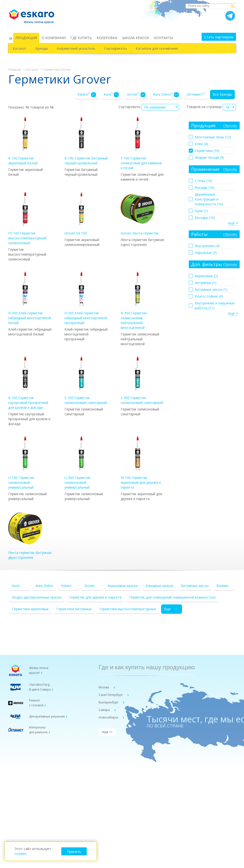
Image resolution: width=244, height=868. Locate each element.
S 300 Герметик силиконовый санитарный (142, 381)
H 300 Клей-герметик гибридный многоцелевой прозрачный (86, 298)
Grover (136, 95)
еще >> (107, 732)
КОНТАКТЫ (164, 38)
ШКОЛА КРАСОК (136, 38)
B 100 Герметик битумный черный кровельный (86, 141)
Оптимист (196, 94)
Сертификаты (115, 48)
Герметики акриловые (30, 609)
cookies (21, 854)
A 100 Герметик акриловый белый (25, 141)
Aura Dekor (166, 95)
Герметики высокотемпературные (128, 609)
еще (231, 223)
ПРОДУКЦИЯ (26, 38)
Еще (167, 609)
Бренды (42, 48)
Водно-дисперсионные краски (37, 597)
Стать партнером (219, 37)
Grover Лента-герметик (140, 214)
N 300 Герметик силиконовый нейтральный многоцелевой (138, 301)
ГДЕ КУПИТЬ (81, 38)
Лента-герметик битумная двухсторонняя (30, 536)
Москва (104, 687)
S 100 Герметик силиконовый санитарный (86, 381)
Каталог (20, 48)
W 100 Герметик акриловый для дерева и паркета (141, 463)
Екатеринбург (109, 702)
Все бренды (222, 94)
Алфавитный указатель (76, 48)
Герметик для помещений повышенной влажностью (172, 597)
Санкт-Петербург (111, 695)
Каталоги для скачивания (157, 48)
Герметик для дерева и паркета (95, 597)
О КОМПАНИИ (54, 38)
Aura (111, 95)
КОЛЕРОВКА (107, 38)
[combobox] (160, 107)
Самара (105, 710)
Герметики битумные (74, 609)
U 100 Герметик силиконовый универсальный (25, 463)
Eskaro (87, 95)
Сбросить (230, 126)
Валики (222, 586)
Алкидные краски (159, 586)
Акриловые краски (123, 586)
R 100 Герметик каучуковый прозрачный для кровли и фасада (28, 383)
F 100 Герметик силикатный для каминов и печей (141, 144)
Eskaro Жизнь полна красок (34, 15)
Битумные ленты (195, 586)
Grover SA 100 (81, 214)
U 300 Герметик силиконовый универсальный (81, 463)
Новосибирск (109, 717)
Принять (74, 852)
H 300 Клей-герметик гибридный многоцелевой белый (30, 298)
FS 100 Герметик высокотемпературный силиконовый (27, 219)
